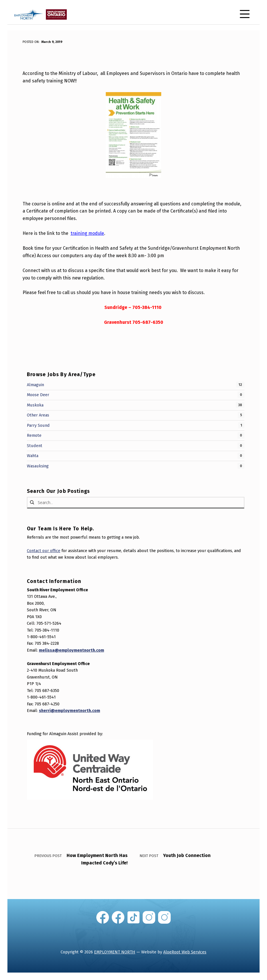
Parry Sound (38, 425)
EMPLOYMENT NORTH (115, 952)
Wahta (33, 456)
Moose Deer (38, 395)
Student (35, 446)
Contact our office (44, 551)
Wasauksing (38, 466)
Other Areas (38, 415)
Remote (34, 435)
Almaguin (35, 385)
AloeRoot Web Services (185, 952)
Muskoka (35, 405)
